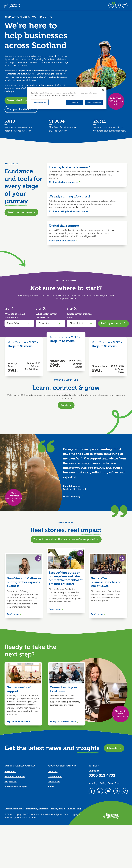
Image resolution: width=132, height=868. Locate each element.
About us (53, 772)
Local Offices (55, 777)
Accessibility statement (37, 809)
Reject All (75, 102)
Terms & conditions (14, 809)
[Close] (103, 90)
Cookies (71, 809)
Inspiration (11, 782)
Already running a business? (70, 196)
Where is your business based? (80, 316)
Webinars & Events (15, 777)
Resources (10, 772)
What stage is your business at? (15, 316)
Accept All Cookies (94, 102)
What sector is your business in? (47, 316)
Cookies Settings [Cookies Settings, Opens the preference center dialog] (40, 102)
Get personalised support (19, 689)
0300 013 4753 (102, 775)
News (51, 787)
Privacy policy (58, 809)
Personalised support (21, 100)
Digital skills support (64, 226)
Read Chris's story (74, 496)
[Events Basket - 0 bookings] (111, 5)
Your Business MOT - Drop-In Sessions (23, 344)
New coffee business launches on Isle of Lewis (106, 582)
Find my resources (114, 323)
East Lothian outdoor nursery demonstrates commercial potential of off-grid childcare (66, 578)
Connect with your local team (64, 689)
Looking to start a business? (70, 167)
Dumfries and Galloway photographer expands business (24, 582)
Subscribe (114, 748)
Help (79, 809)
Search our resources (21, 212)
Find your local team (21, 109)
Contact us (54, 782)
